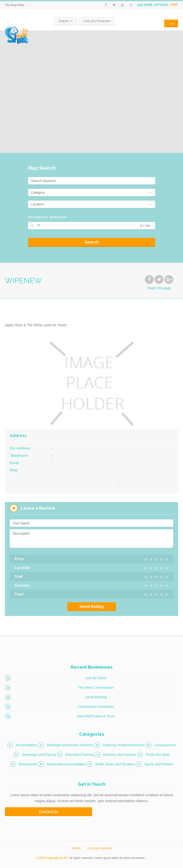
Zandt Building (96, 700)
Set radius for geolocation (48, 220)
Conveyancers (165, 748)
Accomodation (27, 748)
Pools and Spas (158, 757)
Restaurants (28, 767)
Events (62, 24)
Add (174, 5)
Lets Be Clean (96, 681)
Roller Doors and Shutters (115, 767)
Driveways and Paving (39, 757)
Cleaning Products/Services (124, 748)
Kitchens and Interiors (120, 757)
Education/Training (79, 757)
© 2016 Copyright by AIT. (52, 861)
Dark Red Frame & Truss (96, 719)
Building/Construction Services (70, 748)
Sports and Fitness (158, 767)
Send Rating (91, 609)
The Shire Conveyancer (96, 690)
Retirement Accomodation (66, 767)
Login (169, 24)
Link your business (95, 24)
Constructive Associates (96, 709)
